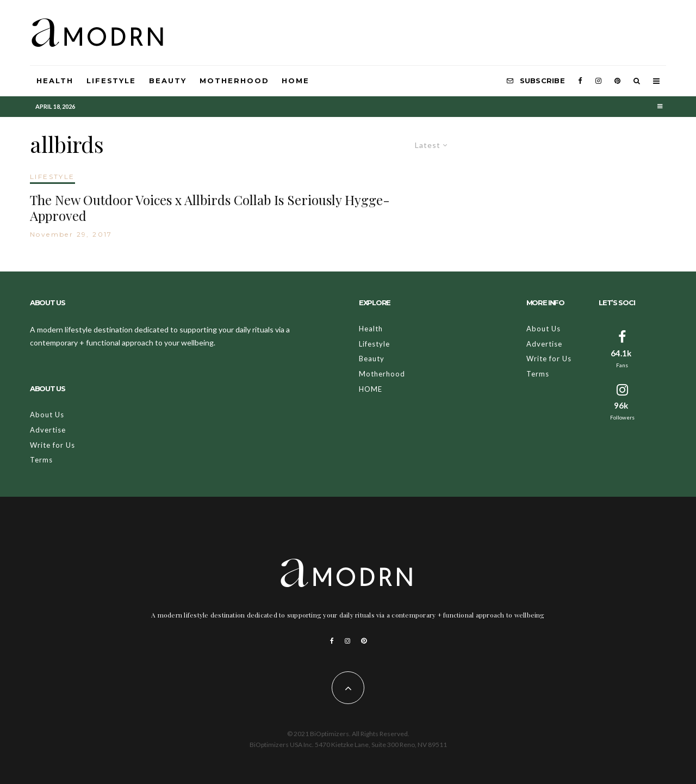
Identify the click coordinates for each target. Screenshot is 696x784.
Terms (41, 460)
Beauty (168, 81)
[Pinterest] (617, 81)
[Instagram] (598, 81)
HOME (296, 81)
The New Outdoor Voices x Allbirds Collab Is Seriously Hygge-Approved (210, 208)
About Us (47, 415)
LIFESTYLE (52, 177)
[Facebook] (580, 81)
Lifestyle (111, 81)
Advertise (48, 430)
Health (55, 81)
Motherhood (234, 81)
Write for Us (52, 445)
